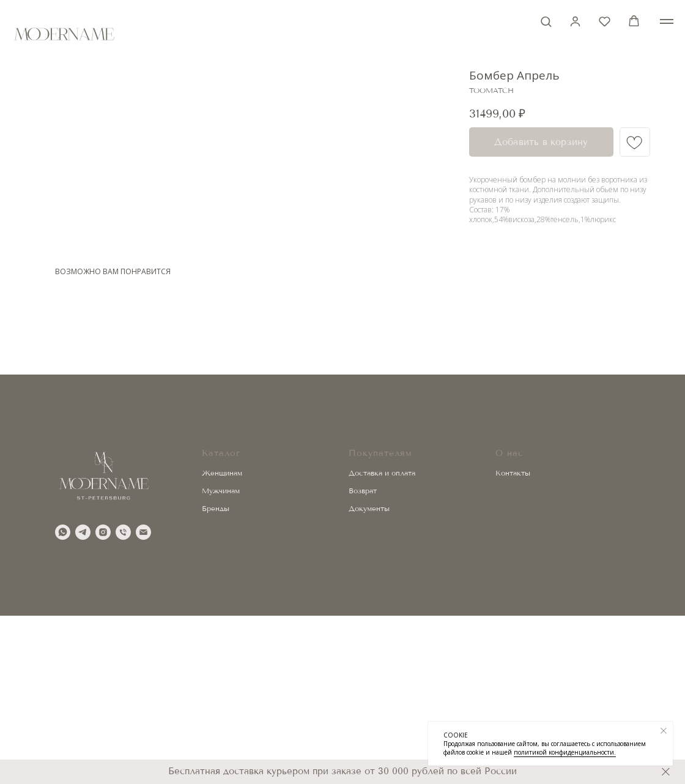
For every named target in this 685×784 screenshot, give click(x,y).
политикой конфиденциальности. (565, 752)
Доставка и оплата (382, 641)
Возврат (363, 659)
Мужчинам (221, 659)
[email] (143, 700)
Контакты (513, 641)
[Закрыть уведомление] (664, 731)
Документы (369, 676)
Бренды (216, 676)
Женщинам (222, 641)
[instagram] (103, 700)
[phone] (123, 700)
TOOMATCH (491, 91)
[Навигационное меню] (667, 21)
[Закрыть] (666, 772)
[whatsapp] (63, 700)
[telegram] (83, 700)
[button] (546, 21)
